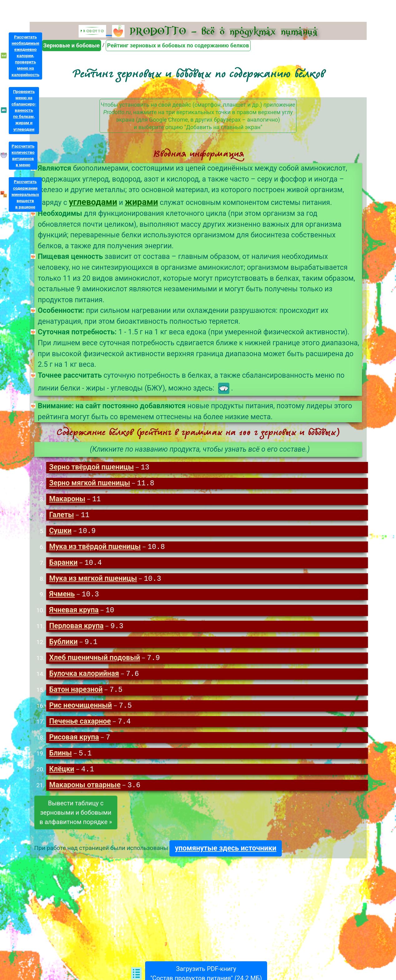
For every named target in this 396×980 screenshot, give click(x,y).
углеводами (93, 202)
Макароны (67, 500)
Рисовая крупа (74, 743)
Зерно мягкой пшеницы (89, 484)
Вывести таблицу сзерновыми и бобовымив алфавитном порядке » (76, 819)
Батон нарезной (76, 694)
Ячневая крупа (74, 613)
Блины (60, 759)
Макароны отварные (85, 792)
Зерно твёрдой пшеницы (91, 468)
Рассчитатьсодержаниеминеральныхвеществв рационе (25, 194)
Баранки (63, 565)
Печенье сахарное (80, 727)
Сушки (60, 533)
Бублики (63, 646)
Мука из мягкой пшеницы (93, 581)
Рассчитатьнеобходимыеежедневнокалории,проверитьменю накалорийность (25, 56)
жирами (141, 202)
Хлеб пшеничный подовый (94, 662)
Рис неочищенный (80, 711)
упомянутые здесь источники (225, 855)
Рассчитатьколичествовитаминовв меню (23, 155)
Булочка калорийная (84, 678)
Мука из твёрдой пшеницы (95, 549)
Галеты (61, 516)
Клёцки (61, 776)
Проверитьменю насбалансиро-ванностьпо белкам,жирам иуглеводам (24, 110)
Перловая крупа (76, 630)
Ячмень (62, 597)
